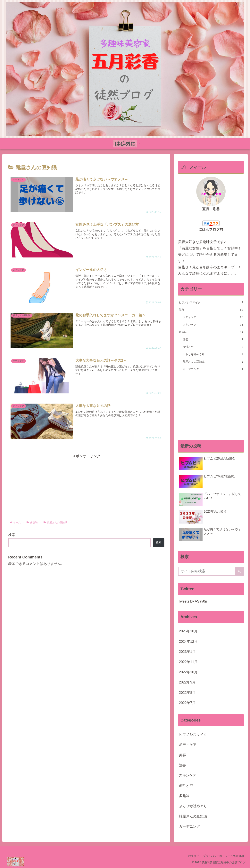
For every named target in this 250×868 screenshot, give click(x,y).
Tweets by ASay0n (193, 601)
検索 (12, 535)
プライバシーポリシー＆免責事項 (223, 856)
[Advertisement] (86, 487)
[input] (211, 571)
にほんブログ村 (211, 229)
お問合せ (193, 856)
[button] (239, 571)
